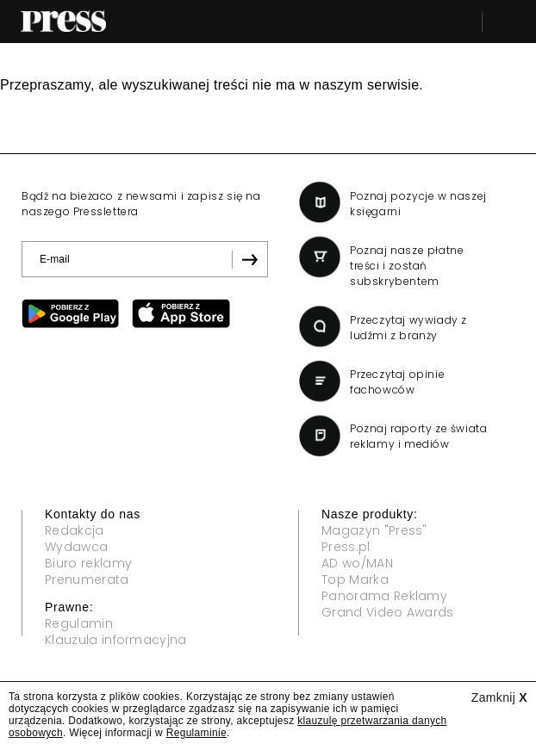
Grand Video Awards (388, 612)
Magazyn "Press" (374, 530)
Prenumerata (87, 579)
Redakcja (75, 530)
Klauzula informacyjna (116, 640)
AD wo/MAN (357, 563)
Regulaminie (196, 733)
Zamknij (499, 697)
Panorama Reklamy (384, 596)
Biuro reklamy (88, 563)
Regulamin (79, 623)
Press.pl (346, 547)
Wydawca (76, 547)
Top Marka (355, 579)
